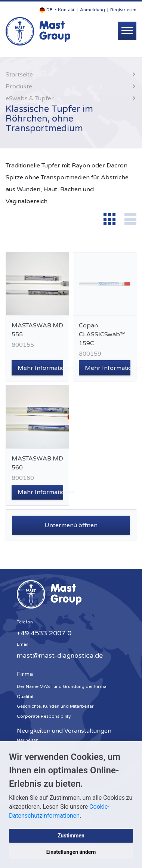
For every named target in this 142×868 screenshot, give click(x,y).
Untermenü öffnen (71, 525)
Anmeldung (92, 10)
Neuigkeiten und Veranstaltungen (64, 731)
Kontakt (66, 10)
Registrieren (123, 10)
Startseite (19, 75)
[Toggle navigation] (127, 31)
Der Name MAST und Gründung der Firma (62, 686)
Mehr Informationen (40, 368)
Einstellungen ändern (71, 852)
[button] (48, 10)
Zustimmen (71, 836)
